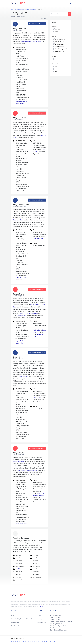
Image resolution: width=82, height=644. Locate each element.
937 (56, 71)
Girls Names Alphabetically (58, 626)
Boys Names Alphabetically (59, 630)
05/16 (56, 618)
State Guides (15, 622)
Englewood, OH (60, 44)
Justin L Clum (24, 313)
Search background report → (37, 24)
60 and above (59, 59)
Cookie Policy (42, 622)
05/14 (52, 620)
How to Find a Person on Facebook (61, 622)
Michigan (58, 29)
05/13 (56, 620)
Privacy (40, 619)
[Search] (59, 14)
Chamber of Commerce (18, 626)
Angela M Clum (35, 305)
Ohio (57, 32)
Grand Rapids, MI (60, 47)
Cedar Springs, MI (60, 39)
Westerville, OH (59, 51)
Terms (39, 616)
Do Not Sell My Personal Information (22, 619)
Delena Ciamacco (26, 42)
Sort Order (44, 18)
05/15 (60, 618)
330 (56, 67)
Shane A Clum (33, 313)
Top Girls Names (55, 628)
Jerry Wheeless (18, 569)
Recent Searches (56, 616)
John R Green (37, 42)
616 (56, 69)
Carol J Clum (23, 377)
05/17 (52, 618)
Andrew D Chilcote (32, 470)
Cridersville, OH (60, 42)
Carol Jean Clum (18, 220)
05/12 (60, 620)
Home (13, 616)
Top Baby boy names (57, 624)
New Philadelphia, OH (61, 49)
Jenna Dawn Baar (18, 462)
